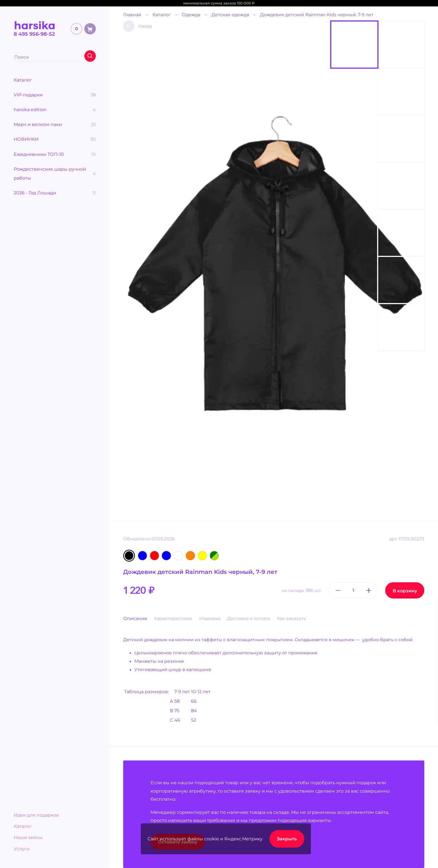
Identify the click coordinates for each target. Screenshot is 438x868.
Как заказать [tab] (291, 618)
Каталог (23, 826)
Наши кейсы (28, 837)
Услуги (22, 849)
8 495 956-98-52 (34, 34)
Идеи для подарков (36, 815)
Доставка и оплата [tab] (248, 618)
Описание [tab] (135, 618)
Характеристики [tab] (173, 618)
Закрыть (287, 839)
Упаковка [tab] (210, 618)
